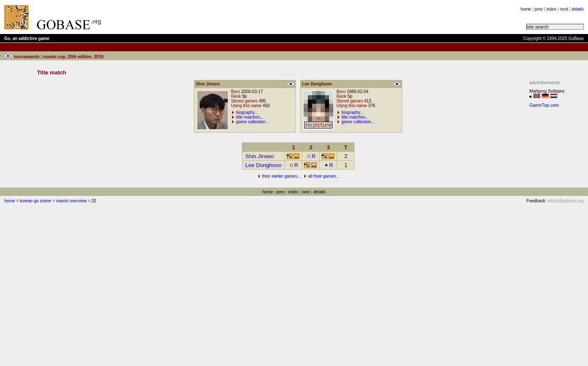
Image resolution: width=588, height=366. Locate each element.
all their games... (324, 176)
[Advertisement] (213, 17)
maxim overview (71, 201)
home (526, 9)
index (551, 9)
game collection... (253, 122)
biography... (247, 112)
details (578, 9)
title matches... (250, 117)
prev (538, 9)
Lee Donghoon (263, 165)
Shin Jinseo (260, 156)
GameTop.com (544, 105)
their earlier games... (281, 176)
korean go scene (35, 201)
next (564, 9)
